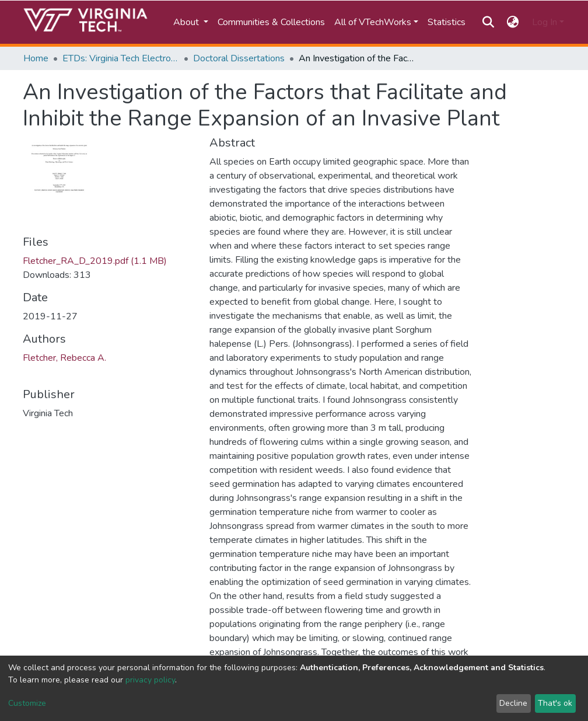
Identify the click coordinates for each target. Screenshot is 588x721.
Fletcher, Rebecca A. (64, 358)
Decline (513, 703)
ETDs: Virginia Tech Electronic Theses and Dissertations (121, 58)
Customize (27, 703)
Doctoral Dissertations (239, 58)
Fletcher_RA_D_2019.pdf (95, 261)
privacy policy (150, 680)
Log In (545, 22)
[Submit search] (488, 22)
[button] (513, 22)
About (187, 22)
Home (36, 58)
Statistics (447, 22)
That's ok (555, 703)
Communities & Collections (271, 22)
